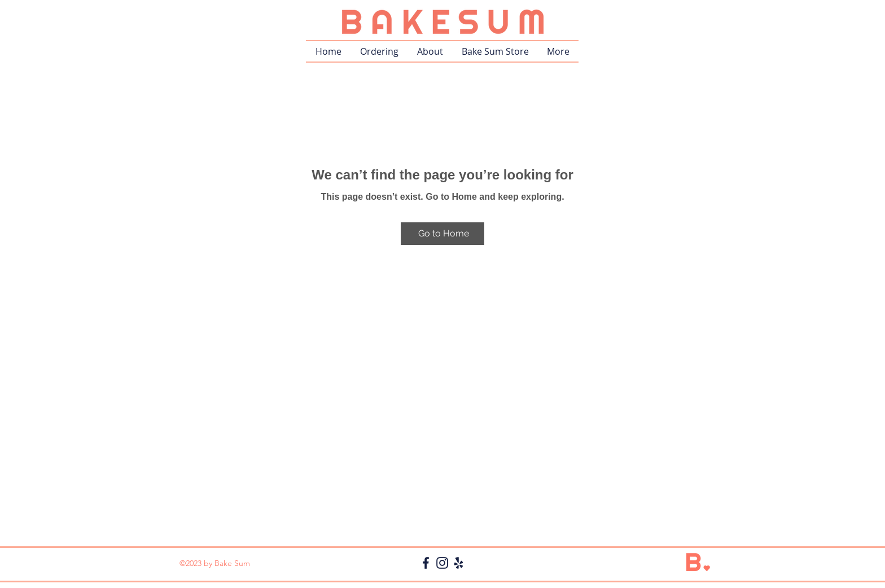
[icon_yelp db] (459, 563)
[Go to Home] (442, 234)
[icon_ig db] (442, 563)
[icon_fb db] (426, 563)
